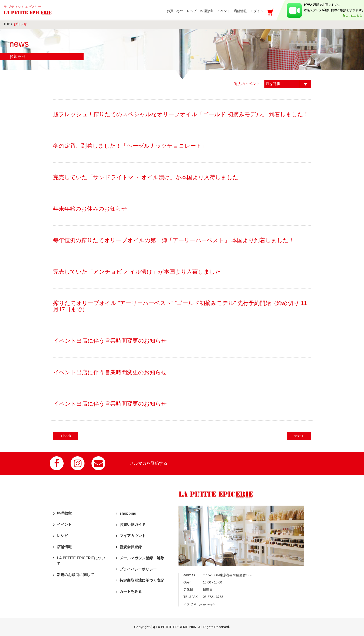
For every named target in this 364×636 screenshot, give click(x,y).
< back (66, 436)
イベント (64, 525)
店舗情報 (64, 547)
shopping (128, 513)
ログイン (257, 11)
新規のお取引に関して (75, 575)
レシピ (62, 536)
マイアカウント (133, 536)
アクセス (199, 604)
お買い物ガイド (133, 525)
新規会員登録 (131, 547)
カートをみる (131, 591)
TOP (7, 24)
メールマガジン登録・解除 (142, 558)
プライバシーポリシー (138, 569)
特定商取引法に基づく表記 (142, 580)
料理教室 (64, 513)
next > (299, 436)
